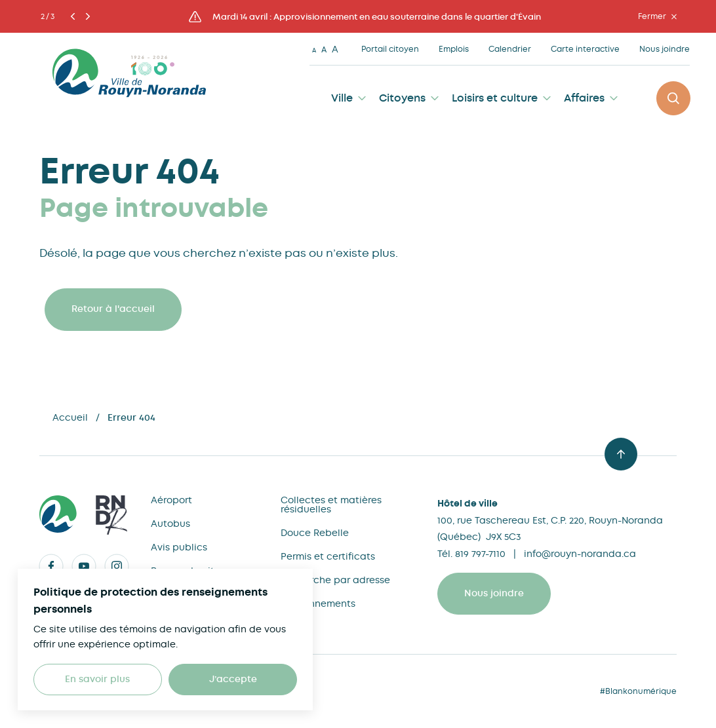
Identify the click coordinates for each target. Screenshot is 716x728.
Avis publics (179, 547)
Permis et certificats (328, 556)
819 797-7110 (480, 554)
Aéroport (171, 500)
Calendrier (510, 49)
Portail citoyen (390, 49)
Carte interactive (585, 49)
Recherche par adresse (335, 580)
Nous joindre (665, 49)
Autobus (170, 524)
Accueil (70, 417)
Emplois (454, 49)
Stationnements (318, 603)
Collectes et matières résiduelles (331, 505)
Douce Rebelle (315, 533)
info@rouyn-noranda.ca (580, 554)
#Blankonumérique (638, 691)
